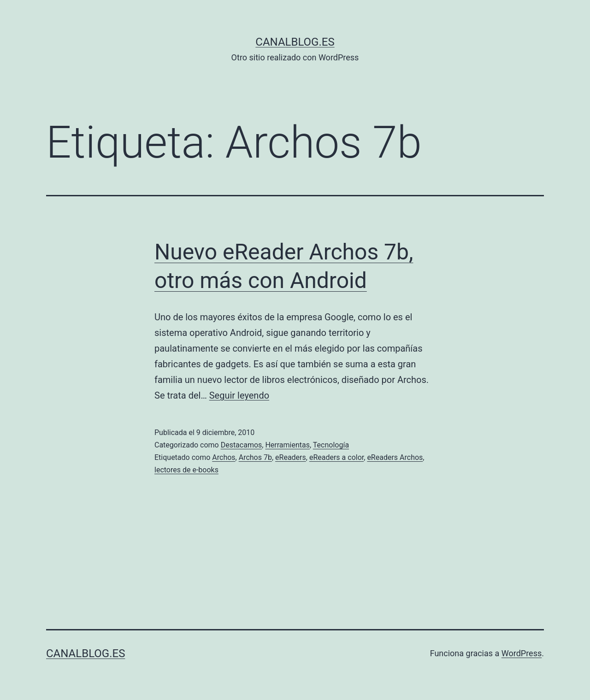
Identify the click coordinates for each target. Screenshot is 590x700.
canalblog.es (295, 42)
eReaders (291, 457)
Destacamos (242, 445)
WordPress (522, 653)
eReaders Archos (395, 457)
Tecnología (331, 445)
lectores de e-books (186, 470)
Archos (224, 457)
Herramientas (287, 445)
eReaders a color (336, 457)
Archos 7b (255, 457)
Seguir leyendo (239, 395)
